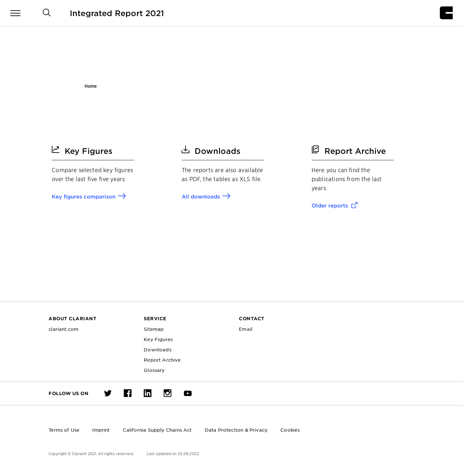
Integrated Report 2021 (117, 13)
